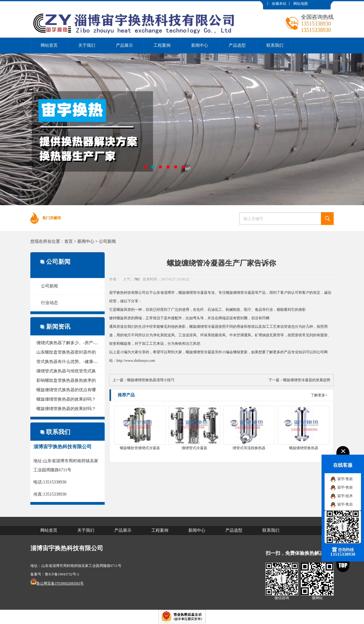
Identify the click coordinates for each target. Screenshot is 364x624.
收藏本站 (279, 4)
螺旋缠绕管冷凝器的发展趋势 (307, 380)
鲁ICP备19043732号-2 (62, 574)
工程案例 (162, 45)
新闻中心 (200, 45)
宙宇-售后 (345, 504)
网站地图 (301, 4)
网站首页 (49, 45)
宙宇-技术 (345, 496)
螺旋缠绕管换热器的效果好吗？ (66, 399)
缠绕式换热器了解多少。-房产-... (67, 343)
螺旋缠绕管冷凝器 (193, 293)
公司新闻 (107, 241)
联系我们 (275, 45)
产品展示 (124, 45)
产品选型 (237, 45)
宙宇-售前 (345, 479)
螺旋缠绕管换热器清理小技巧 (151, 380)
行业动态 (49, 303)
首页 (69, 241)
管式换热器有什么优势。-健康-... (67, 362)
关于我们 (87, 45)
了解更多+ (319, 395)
